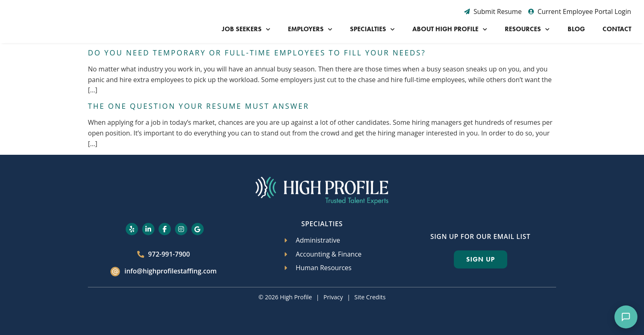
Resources (527, 29)
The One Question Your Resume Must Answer (199, 106)
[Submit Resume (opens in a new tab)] (493, 12)
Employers (310, 29)
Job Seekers (246, 29)
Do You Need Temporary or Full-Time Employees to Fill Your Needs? (257, 53)
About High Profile (450, 29)
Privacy (333, 297)
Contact (617, 29)
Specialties (372, 29)
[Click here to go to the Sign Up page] (481, 259)
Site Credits (370, 297)
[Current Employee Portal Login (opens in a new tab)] (580, 12)
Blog (576, 29)
